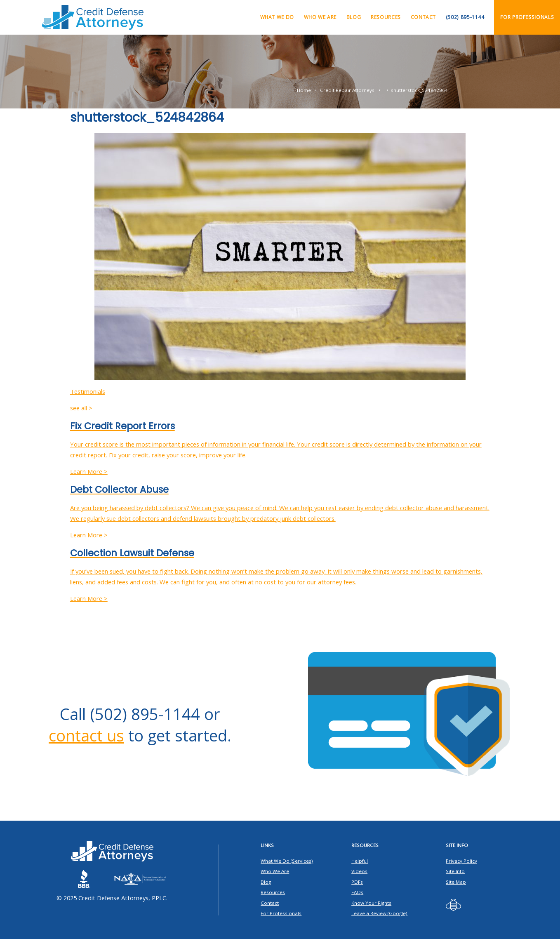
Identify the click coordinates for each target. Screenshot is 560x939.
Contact (423, 17)
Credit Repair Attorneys (347, 90)
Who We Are (320, 17)
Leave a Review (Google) (379, 913)
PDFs (357, 882)
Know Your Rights (371, 903)
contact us (86, 735)
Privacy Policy (461, 861)
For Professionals (527, 17)
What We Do (277, 17)
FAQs (357, 892)
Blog (354, 17)
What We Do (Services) (287, 861)
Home (304, 90)
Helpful (360, 861)
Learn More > (89, 471)
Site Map (456, 882)
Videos (359, 871)
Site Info (455, 871)
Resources (386, 17)
